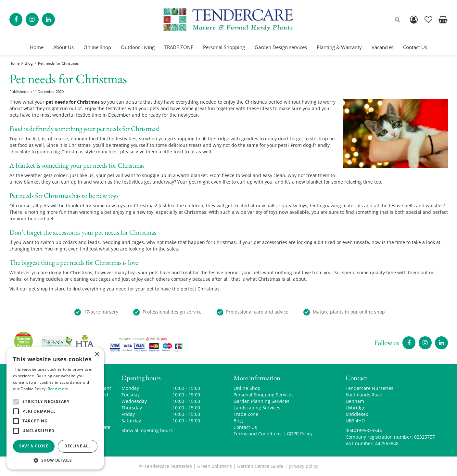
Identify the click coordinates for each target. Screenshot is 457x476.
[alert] (55, 408)
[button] (55, 460)
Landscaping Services (257, 408)
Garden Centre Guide (260, 466)
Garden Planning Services (261, 401)
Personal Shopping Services (264, 395)
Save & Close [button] (34, 446)
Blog (238, 421)
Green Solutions (215, 466)
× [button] (97, 354)
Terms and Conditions (258, 434)
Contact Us (245, 427)
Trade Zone (246, 414)
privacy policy (304, 466)
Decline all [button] (77, 446)
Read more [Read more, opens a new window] (58, 389)
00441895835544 (364, 430)
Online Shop (247, 388)
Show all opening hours (147, 430)
